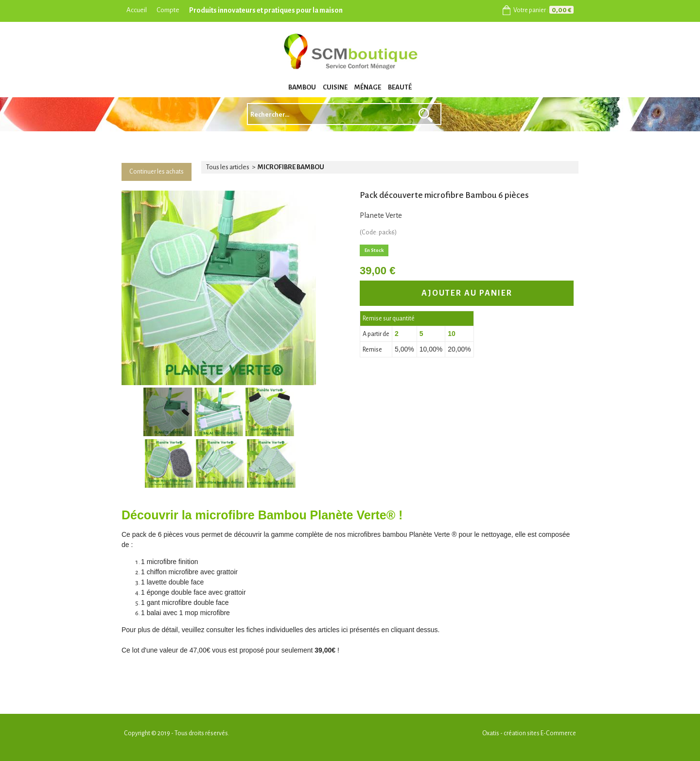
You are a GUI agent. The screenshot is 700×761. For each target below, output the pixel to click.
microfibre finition (173, 562)
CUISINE (335, 87)
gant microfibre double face (188, 602)
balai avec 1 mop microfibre (188, 613)
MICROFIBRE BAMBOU (291, 167)
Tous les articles (228, 167)
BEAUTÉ (400, 87)
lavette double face (175, 582)
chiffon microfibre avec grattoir (192, 572)
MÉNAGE (368, 87)
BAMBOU (302, 87)
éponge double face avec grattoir (196, 592)
